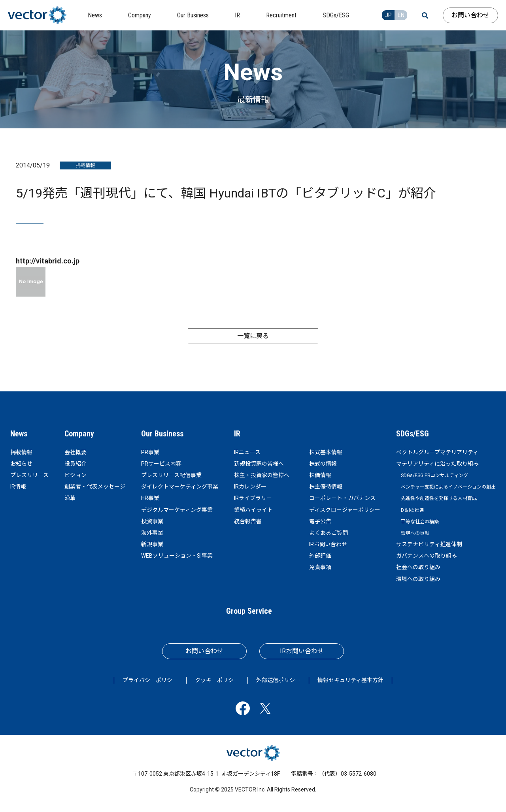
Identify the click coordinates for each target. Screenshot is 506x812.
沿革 (70, 498)
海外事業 (152, 533)
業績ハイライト (253, 510)
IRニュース (247, 452)
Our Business (162, 434)
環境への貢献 (415, 533)
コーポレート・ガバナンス (342, 498)
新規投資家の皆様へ (259, 464)
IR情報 (18, 487)
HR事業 (150, 498)
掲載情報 (21, 452)
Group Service (249, 611)
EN (401, 15)
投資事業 (152, 521)
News (19, 434)
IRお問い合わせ (328, 544)
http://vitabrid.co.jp (48, 261)
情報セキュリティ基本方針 (350, 680)
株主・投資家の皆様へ (262, 475)
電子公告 (320, 521)
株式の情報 (323, 464)
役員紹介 (76, 464)
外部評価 (320, 556)
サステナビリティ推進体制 (429, 544)
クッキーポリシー (217, 680)
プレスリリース (29, 475)
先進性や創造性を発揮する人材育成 (439, 498)
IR (237, 434)
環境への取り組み (418, 579)
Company (79, 434)
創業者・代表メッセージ (95, 487)
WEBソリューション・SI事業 (177, 556)
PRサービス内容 (161, 464)
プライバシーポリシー (150, 680)
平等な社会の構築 (420, 522)
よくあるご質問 (329, 533)
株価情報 (320, 475)
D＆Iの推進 (413, 510)
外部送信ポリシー (278, 680)
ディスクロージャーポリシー (345, 510)
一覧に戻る (253, 336)
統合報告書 (248, 521)
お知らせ (21, 464)
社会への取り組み (418, 567)
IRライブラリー (253, 498)
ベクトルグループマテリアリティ (437, 452)
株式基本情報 (326, 452)
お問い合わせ (470, 15)
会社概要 (76, 452)
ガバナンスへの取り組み (427, 556)
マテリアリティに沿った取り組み (437, 464)
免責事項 (320, 567)
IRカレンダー (250, 487)
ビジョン (76, 475)
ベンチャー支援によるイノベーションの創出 (448, 487)
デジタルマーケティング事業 (177, 510)
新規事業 (152, 544)
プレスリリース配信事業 (171, 475)
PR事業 (150, 452)
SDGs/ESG (413, 434)
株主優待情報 (326, 487)
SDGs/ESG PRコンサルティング (434, 476)
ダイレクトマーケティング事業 (180, 487)
